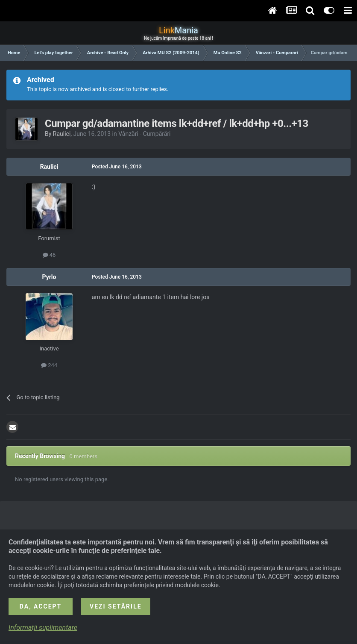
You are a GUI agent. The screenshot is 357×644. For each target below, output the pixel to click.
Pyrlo (49, 277)
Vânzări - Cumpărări (144, 134)
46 (49, 255)
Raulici (62, 134)
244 (49, 365)
